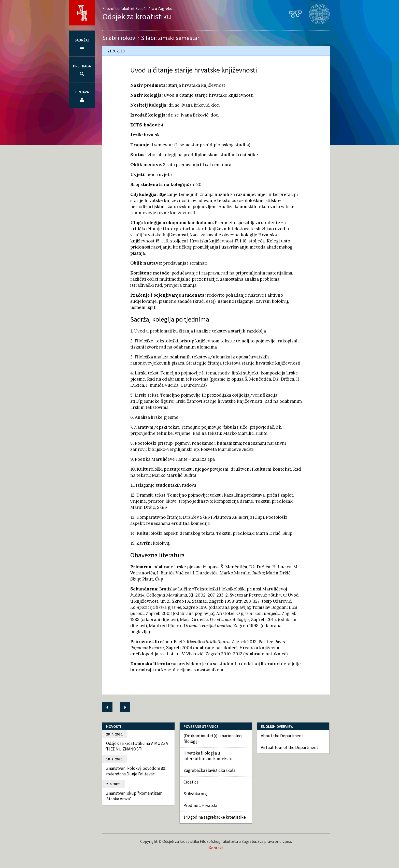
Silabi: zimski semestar (170, 38)
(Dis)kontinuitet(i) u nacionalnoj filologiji (213, 739)
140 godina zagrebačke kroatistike (215, 817)
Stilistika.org (195, 794)
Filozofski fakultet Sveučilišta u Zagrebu (137, 8)
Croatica (191, 782)
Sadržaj (82, 40)
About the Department (282, 736)
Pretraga (82, 66)
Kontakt (216, 848)
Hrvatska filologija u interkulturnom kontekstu (208, 756)
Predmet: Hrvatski (200, 805)
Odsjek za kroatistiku (137, 16)
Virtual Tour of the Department (289, 747)
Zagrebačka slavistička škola (209, 770)
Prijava (82, 92)
